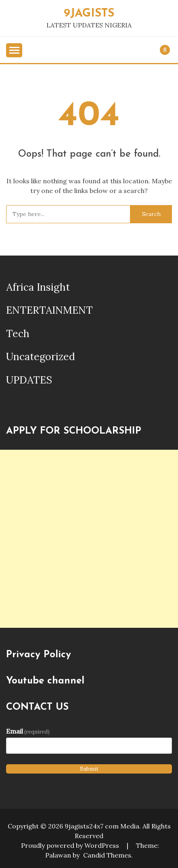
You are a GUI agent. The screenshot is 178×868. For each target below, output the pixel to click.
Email (28, 731)
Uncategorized (41, 356)
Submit (89, 769)
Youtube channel (45, 681)
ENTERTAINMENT (49, 310)
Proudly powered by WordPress (71, 845)
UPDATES (29, 380)
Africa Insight (38, 287)
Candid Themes (107, 855)
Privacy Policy (39, 655)
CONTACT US (37, 707)
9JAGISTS (89, 14)
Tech (18, 333)
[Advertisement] (89, 539)
